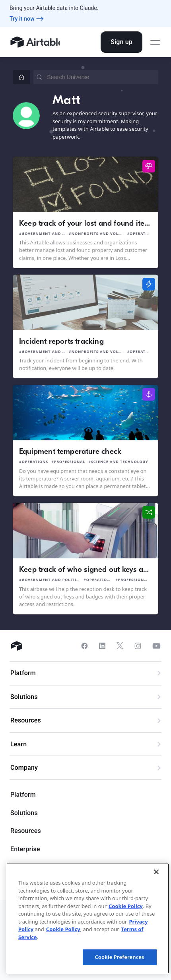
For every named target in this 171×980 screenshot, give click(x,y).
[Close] (156, 872)
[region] (88, 918)
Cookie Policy (126, 906)
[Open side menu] (155, 42)
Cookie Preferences (119, 957)
